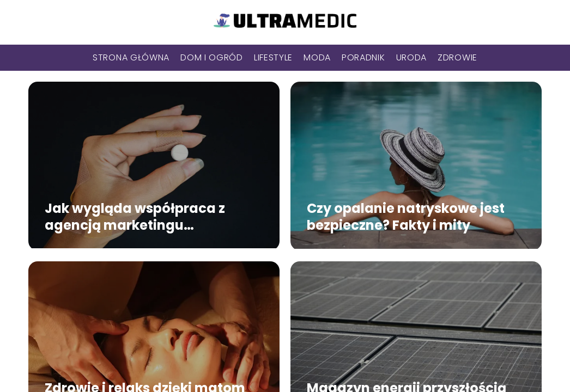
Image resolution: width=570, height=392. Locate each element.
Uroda (412, 57)
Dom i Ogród (212, 57)
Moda (317, 57)
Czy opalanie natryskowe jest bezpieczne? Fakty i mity (406, 217)
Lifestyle (273, 57)
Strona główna (131, 57)
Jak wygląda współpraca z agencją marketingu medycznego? (135, 217)
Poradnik (363, 57)
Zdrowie (457, 57)
